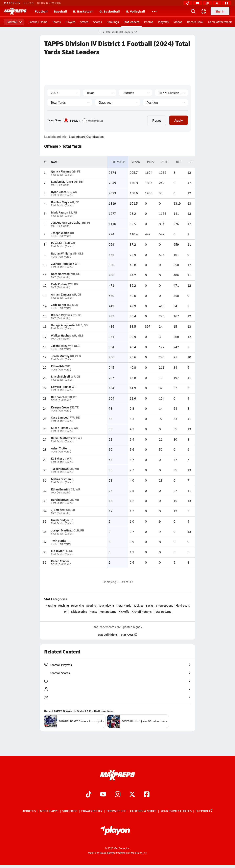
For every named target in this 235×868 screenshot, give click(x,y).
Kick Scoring (79, 611)
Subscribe (70, 811)
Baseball (60, 11)
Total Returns (163, 611)
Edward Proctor (61, 387)
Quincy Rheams (61, 171)
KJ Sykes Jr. (58, 458)
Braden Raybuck (61, 315)
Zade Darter (58, 305)
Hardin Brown (60, 500)
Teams (56, 22)
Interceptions (164, 605)
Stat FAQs (129, 634)
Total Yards (124, 605)
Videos (178, 22)
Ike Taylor (57, 551)
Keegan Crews (60, 407)
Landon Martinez (62, 181)
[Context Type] (136, 93)
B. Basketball (83, 11)
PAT (66, 611)
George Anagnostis (63, 325)
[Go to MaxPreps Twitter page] (132, 795)
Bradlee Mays (60, 202)
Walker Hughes (61, 335)
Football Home (38, 22)
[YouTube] (197, 3)
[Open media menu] (204, 11)
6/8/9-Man (93, 120)
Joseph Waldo (60, 233)
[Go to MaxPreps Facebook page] (147, 795)
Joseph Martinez (62, 530)
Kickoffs (124, 611)
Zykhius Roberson (62, 264)
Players (70, 22)
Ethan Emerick (60, 489)
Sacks (149, 605)
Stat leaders (131, 22)
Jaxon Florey (59, 346)
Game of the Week (220, 22)
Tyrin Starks (58, 541)
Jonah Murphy (60, 356)
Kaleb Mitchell (60, 243)
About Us (29, 811)
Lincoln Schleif (60, 376)
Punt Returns (108, 611)
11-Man (72, 120)
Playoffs (163, 22)
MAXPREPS (12, 3)
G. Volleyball (135, 11)
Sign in (220, 11)
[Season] (64, 93)
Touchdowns (106, 605)
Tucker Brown (60, 469)
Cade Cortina (59, 284)
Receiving (77, 605)
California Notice (143, 811)
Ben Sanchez (59, 397)
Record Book (195, 22)
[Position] (165, 102)
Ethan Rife (58, 366)
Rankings (113, 22)
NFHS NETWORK (49, 3)
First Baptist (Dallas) (62, 175)
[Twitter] (217, 3)
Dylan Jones (59, 192)
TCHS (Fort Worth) (61, 236)
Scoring (91, 605)
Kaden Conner (60, 561)
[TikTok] (188, 3)
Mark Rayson (59, 212)
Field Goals (182, 605)
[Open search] (193, 11)
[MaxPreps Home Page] (100, 32)
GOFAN (29, 3)
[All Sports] (154, 11)
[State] (100, 93)
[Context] (171, 93)
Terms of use (116, 811)
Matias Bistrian (61, 479)
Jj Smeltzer (58, 510)
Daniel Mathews (61, 438)
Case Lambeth (60, 417)
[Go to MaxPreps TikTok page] (89, 795)
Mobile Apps (49, 811)
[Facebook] (227, 3)
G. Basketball (110, 11)
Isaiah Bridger (60, 520)
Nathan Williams (62, 253)
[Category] (70, 102)
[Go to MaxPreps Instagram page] (118, 795)
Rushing (63, 605)
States (84, 22)
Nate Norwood (60, 274)
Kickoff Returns (142, 611)
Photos (149, 22)
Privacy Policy (92, 811)
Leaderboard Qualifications (87, 137)
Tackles (138, 605)
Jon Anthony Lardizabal (66, 222)
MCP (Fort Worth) (60, 185)
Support (204, 811)
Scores (98, 22)
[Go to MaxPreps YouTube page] (103, 795)
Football (41, 11)
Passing (51, 605)
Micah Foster (59, 428)
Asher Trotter (59, 448)
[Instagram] (207, 3)
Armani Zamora (61, 294)
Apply (179, 120)
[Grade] (117, 102)
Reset (157, 120)
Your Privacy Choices (176, 811)
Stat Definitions (107, 634)
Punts (93, 611)
